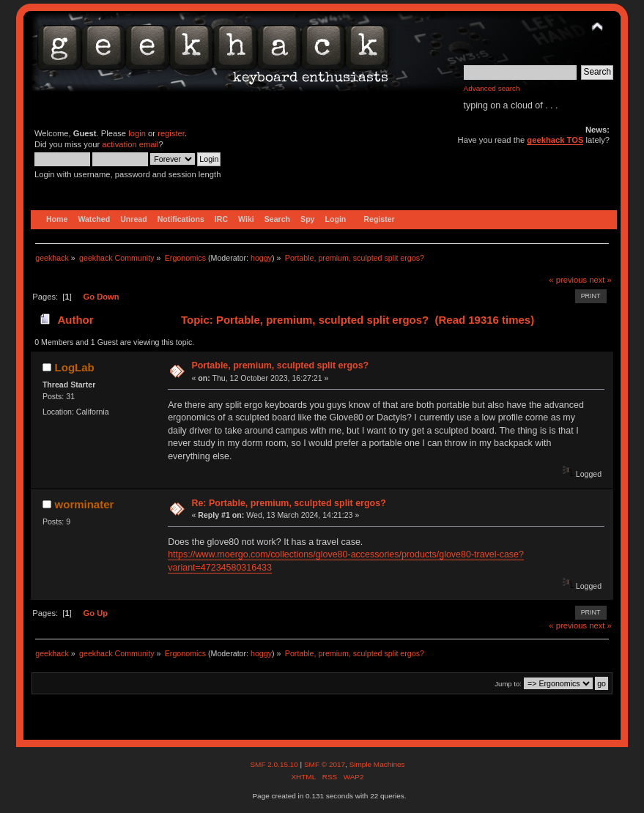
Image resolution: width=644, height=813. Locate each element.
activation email (130, 144)
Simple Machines (377, 764)
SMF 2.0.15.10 (275, 764)
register (171, 133)
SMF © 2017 (325, 764)
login (137, 133)
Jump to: (508, 684)
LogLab (75, 367)
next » (600, 280)
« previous (568, 280)
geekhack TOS (555, 140)
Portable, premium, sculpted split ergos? (280, 365)
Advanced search (492, 88)
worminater (85, 504)
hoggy (261, 258)
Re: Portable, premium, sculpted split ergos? (288, 503)
